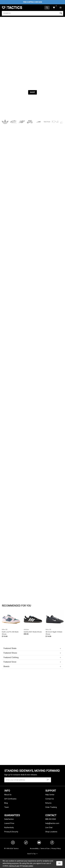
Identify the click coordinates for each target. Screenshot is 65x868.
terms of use (14, 866)
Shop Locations (51, 832)
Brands (32, 666)
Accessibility (34, 849)
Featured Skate (32, 648)
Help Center (50, 795)
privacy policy (28, 866)
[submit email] (48, 779)
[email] (28, 780)
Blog (6, 803)
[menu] (61, 8)
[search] (32, 13)
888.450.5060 (51, 819)
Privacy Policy (56, 849)
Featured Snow (32, 662)
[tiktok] (26, 843)
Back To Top (32, 854)
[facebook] (52, 843)
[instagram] (13, 843)
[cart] (54, 8)
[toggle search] (47, 8)
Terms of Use (45, 849)
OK (59, 863)
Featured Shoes (32, 653)
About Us (8, 795)
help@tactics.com (52, 823)
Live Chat (49, 827)
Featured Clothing (32, 657)
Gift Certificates (10, 799)
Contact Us (50, 799)
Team (7, 807)
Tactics (12, 8)
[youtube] (39, 843)
